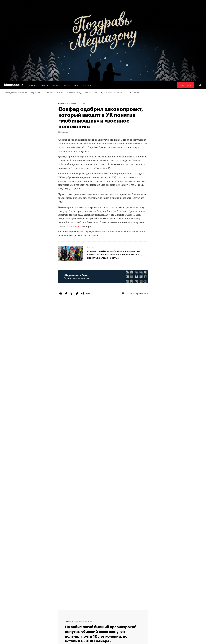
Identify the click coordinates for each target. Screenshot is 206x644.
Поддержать (186, 85)
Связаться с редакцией (135, 293)
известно (78, 226)
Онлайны (56, 85)
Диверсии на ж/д (74, 92)
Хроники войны (91, 92)
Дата (76, 85)
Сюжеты (44, 85)
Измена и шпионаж (55, 92)
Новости (33, 85)
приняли (130, 207)
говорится (71, 147)
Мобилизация (63, 132)
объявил (102, 232)
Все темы (134, 93)
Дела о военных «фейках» (112, 92)
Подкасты (87, 85)
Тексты (67, 85)
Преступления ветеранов (16, 92)
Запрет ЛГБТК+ (37, 92)
